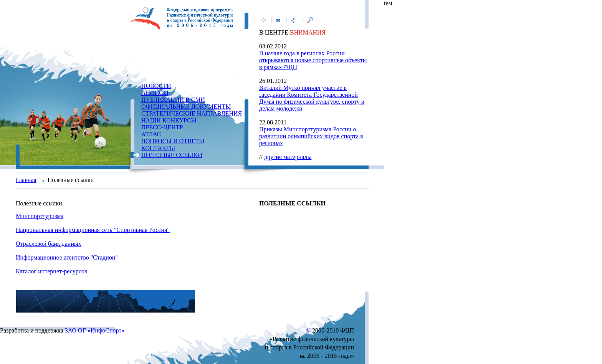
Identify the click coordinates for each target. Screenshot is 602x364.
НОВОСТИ (156, 86)
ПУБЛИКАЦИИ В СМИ (173, 100)
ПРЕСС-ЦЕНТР (162, 127)
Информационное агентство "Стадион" (67, 257)
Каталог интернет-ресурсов (51, 271)
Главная (26, 180)
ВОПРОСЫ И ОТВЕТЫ (173, 141)
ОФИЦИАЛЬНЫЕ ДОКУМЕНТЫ (186, 107)
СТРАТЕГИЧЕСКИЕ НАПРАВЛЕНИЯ (192, 113)
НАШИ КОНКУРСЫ (169, 120)
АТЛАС (151, 134)
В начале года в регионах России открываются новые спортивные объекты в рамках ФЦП (313, 60)
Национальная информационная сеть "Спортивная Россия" (93, 230)
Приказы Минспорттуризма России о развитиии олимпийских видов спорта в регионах (311, 136)
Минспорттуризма (40, 216)
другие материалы (288, 157)
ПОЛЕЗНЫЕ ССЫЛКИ (172, 155)
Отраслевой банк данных (49, 244)
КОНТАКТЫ (158, 148)
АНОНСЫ (155, 93)
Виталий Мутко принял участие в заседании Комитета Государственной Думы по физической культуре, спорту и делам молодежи (312, 98)
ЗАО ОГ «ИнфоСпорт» (95, 330)
